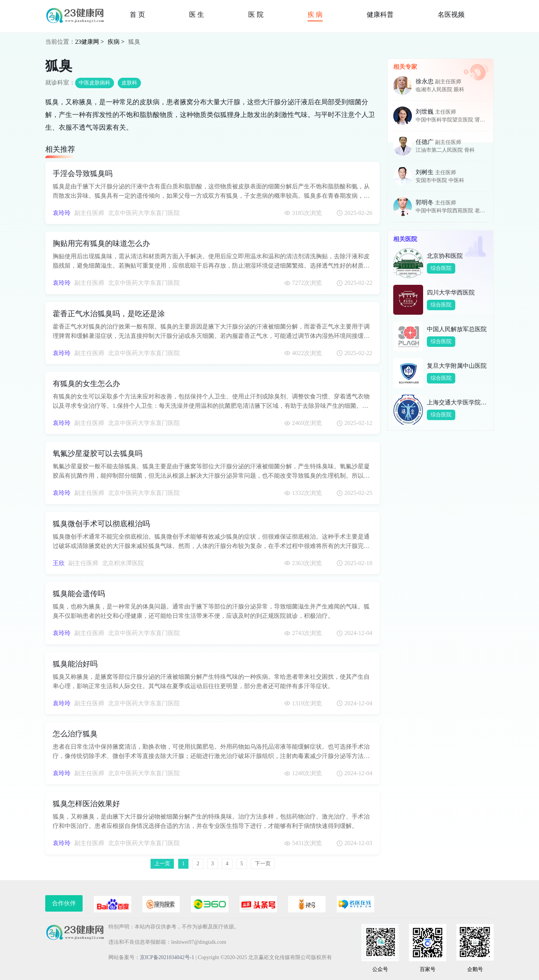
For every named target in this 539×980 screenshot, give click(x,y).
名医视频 (451, 15)
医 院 (256, 15)
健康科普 (380, 15)
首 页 (137, 15)
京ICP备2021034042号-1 (167, 957)
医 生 (197, 15)
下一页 (263, 864)
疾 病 (315, 15)
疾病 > (116, 42)
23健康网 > (90, 42)
